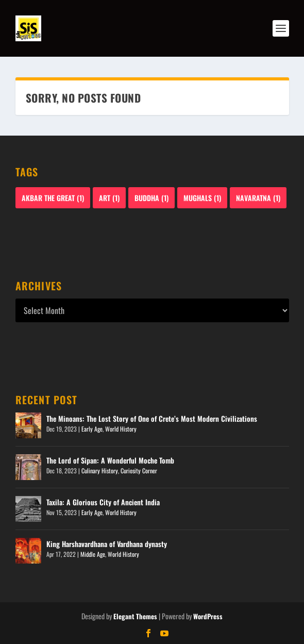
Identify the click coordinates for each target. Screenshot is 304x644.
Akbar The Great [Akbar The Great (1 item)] (53, 198)
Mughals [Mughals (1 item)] (202, 198)
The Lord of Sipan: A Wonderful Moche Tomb (110, 460)
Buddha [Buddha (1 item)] (151, 198)
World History (121, 429)
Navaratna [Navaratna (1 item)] (258, 198)
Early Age (92, 429)
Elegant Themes (135, 616)
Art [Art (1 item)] (109, 198)
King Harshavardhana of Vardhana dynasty (107, 544)
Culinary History (100, 470)
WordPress (208, 616)
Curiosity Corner (139, 470)
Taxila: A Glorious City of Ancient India (103, 502)
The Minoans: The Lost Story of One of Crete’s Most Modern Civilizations (152, 418)
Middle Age (93, 554)
